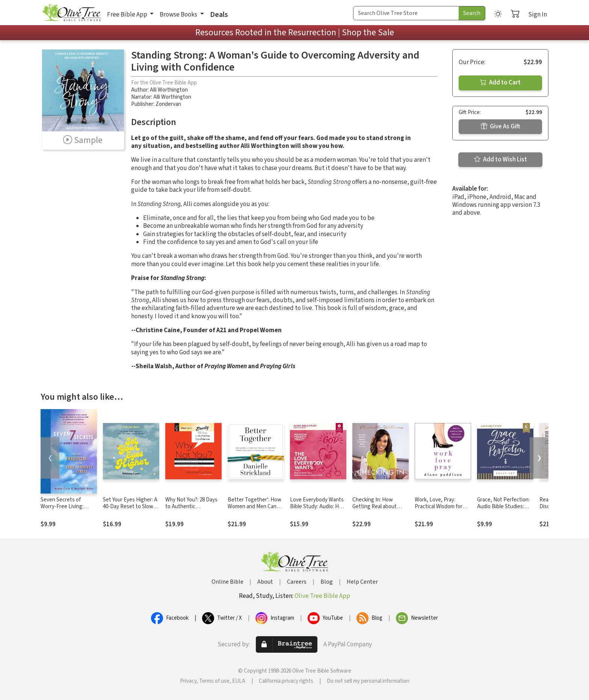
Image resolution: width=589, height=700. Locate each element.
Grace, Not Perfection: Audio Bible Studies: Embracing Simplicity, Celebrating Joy (503, 510)
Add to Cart (500, 83)
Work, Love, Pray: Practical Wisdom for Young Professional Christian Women (439, 510)
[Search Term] (406, 13)
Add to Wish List (501, 160)
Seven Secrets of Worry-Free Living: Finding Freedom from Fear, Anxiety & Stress (66, 510)
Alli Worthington (169, 90)
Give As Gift (501, 126)
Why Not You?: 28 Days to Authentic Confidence (191, 507)
